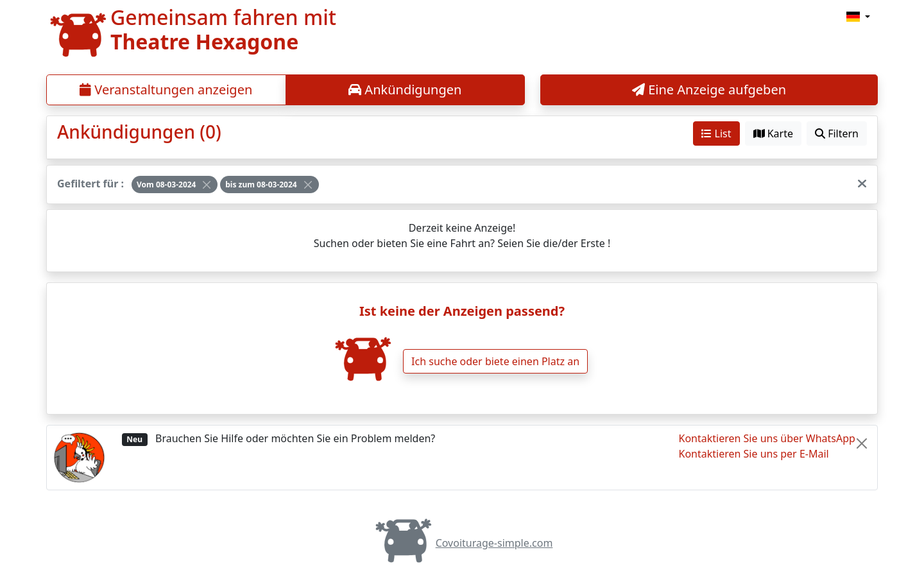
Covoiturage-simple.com (462, 543)
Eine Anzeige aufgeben (709, 90)
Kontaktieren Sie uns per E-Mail (754, 454)
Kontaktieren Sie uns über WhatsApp (767, 438)
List (716, 133)
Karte (773, 133)
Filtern (837, 133)
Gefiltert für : (90, 184)
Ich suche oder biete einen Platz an (495, 361)
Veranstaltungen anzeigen (166, 90)
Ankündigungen (405, 90)
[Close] (207, 185)
